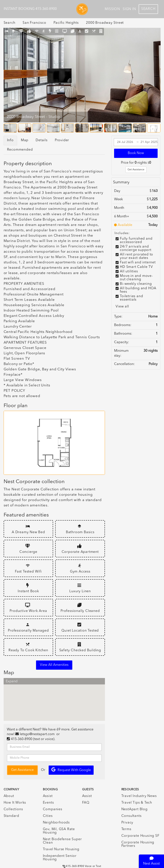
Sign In (129, 9)
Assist (48, 796)
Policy (153, 364)
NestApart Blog (134, 809)
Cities (48, 816)
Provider (62, 140)
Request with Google (71, 770)
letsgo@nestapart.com (37, 734)
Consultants (131, 816)
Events (48, 803)
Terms (126, 829)
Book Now (136, 153)
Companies (53, 809)
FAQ (86, 803)
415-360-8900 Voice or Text (82, 866)
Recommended (20, 150)
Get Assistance (136, 170)
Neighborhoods (56, 823)
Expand (12, 681)
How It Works (15, 803)
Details (42, 140)
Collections (13, 809)
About (9, 796)
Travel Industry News (139, 796)
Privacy (127, 823)
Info (10, 140)
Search (148, 9)
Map (25, 140)
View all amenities (54, 665)
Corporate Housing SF (140, 836)
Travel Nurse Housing (61, 849)
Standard (11, 816)
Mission (112, 9)
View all (122, 307)
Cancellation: (124, 364)
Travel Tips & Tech (137, 803)
